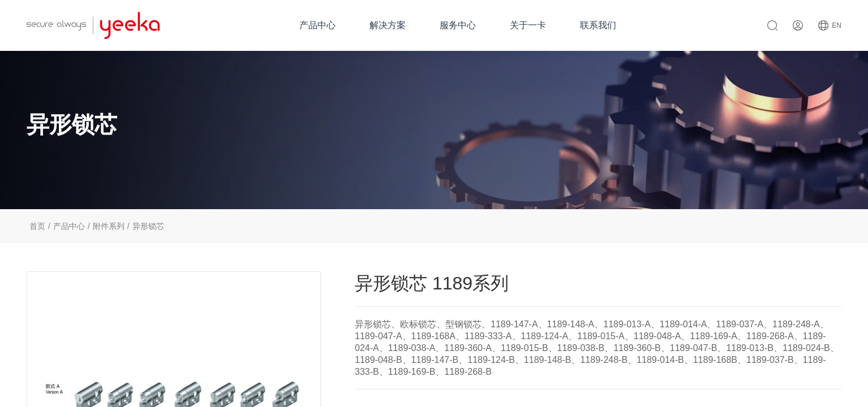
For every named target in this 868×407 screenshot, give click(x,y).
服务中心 (458, 25)
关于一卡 (528, 25)
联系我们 (598, 25)
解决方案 (388, 25)
